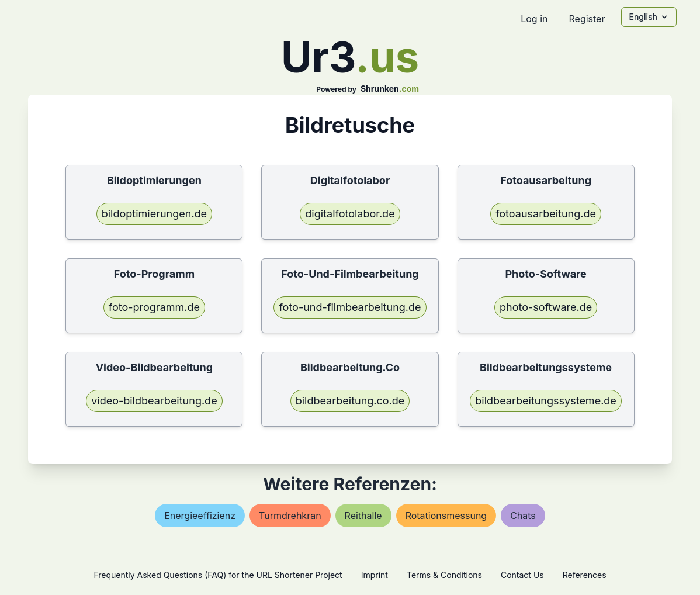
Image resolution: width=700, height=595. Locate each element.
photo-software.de (546, 307)
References (585, 575)
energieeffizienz (200, 516)
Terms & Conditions (444, 575)
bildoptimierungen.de (154, 214)
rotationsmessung (446, 516)
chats (523, 516)
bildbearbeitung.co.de (350, 401)
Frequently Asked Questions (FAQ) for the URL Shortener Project (218, 575)
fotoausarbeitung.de (546, 214)
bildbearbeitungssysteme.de (546, 401)
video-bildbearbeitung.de (154, 401)
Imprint (375, 575)
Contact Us (522, 575)
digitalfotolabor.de (350, 214)
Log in (534, 19)
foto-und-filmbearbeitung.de (350, 307)
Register (587, 19)
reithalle (363, 516)
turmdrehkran (290, 516)
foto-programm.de (154, 307)
